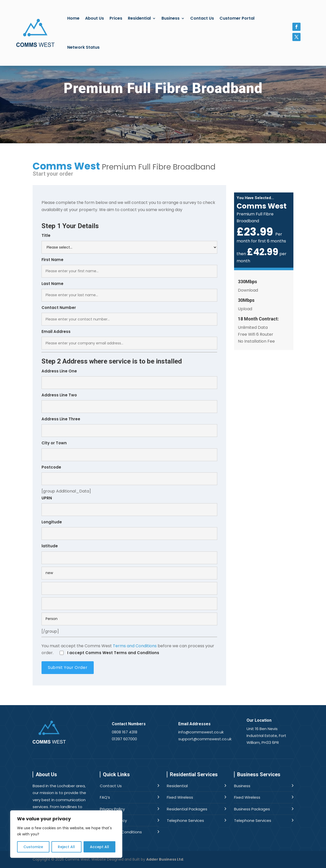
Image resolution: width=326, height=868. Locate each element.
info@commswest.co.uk (201, 732)
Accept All (99, 847)
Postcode (129, 475)
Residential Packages (187, 809)
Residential (139, 18)
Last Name (129, 291)
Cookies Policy (113, 820)
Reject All (66, 847)
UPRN (129, 506)
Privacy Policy (112, 809)
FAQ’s (105, 797)
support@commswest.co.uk (205, 739)
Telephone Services (185, 820)
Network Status (83, 47)
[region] (66, 834)
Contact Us (202, 18)
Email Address (129, 339)
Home (73, 18)
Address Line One (129, 379)
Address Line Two (129, 403)
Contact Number (129, 315)
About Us (94, 18)
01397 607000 (124, 739)
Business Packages (252, 809)
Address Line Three (129, 427)
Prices (116, 18)
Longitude (129, 530)
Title (129, 243)
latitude (129, 554)
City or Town (129, 451)
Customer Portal (237, 18)
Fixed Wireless (180, 797)
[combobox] (129, 383)
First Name (129, 267)
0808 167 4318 (125, 732)
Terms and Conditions (135, 646)
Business (171, 18)
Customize (33, 847)
